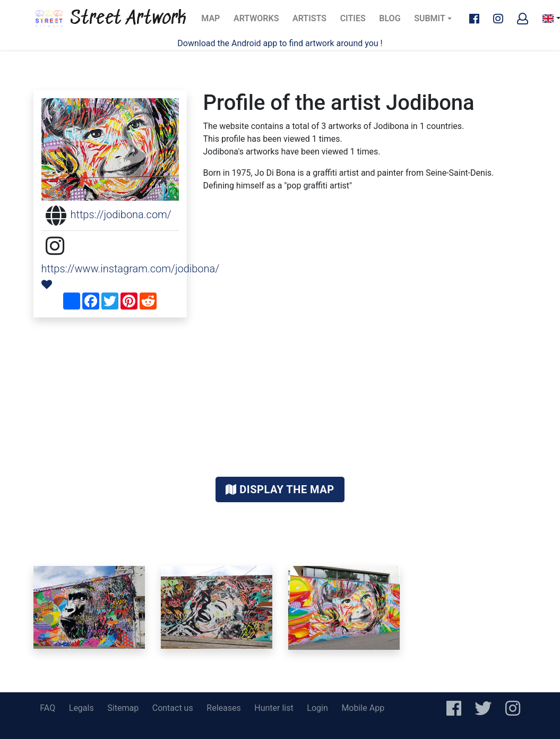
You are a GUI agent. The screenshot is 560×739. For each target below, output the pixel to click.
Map (214, 22)
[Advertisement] (280, 397)
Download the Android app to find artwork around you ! (280, 43)
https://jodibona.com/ (121, 214)
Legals (81, 708)
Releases (223, 708)
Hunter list (274, 708)
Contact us (173, 708)
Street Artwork (110, 19)
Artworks (256, 22)
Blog (393, 22)
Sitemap (123, 708)
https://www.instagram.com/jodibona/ (131, 269)
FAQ (48, 708)
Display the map (280, 489)
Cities (356, 22)
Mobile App (363, 708)
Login (317, 708)
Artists (313, 22)
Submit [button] (430, 18)
